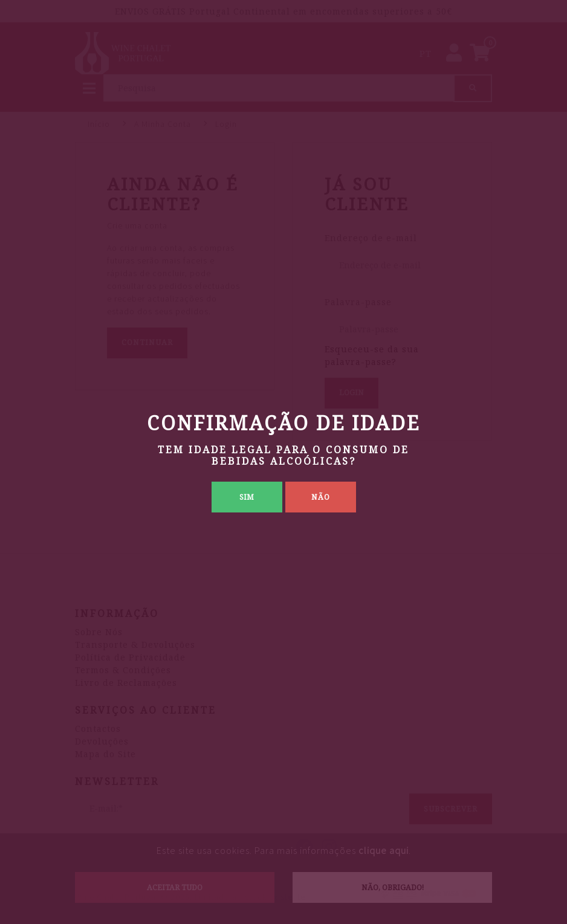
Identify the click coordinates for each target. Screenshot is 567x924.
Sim (247, 497)
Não (321, 497)
